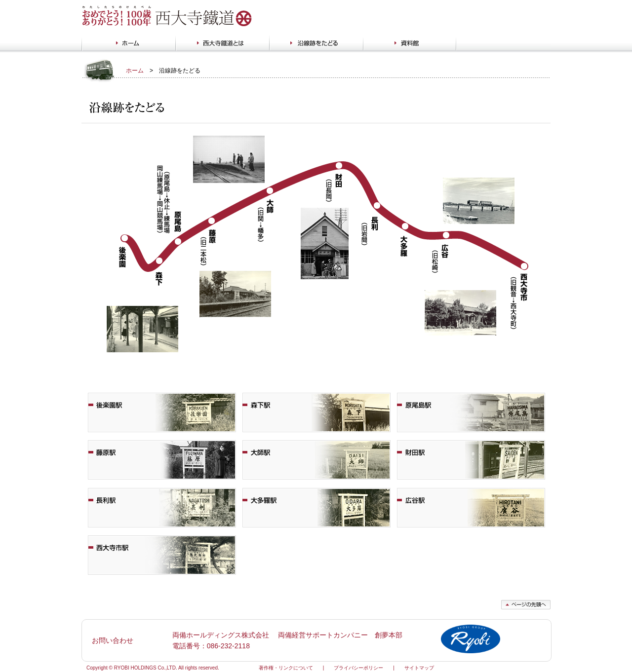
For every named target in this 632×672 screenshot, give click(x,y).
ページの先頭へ (526, 605)
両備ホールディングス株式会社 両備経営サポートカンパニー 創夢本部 (287, 635)
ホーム (135, 71)
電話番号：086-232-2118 (211, 646)
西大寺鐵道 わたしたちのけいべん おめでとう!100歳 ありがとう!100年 (168, 16)
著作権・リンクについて (286, 668)
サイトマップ (419, 668)
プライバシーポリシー (358, 668)
